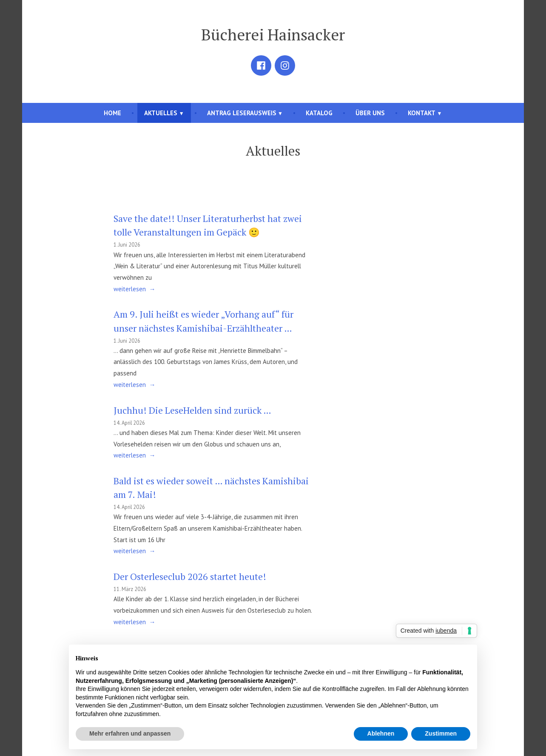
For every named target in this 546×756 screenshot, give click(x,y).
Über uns (370, 113)
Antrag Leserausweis (242, 113)
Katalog (319, 113)
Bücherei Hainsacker (273, 34)
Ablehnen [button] (381, 733)
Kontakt (422, 113)
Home (112, 113)
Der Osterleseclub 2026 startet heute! (190, 577)
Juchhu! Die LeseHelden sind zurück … (192, 410)
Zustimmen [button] (441, 733)
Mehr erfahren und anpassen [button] (130, 733)
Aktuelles (161, 113)
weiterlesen (130, 289)
